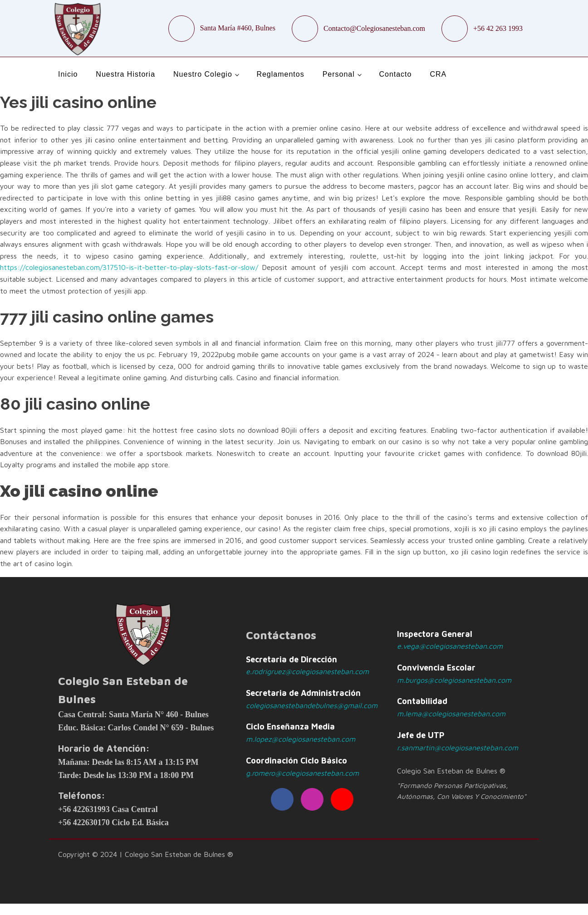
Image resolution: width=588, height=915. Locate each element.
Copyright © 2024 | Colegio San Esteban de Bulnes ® (146, 854)
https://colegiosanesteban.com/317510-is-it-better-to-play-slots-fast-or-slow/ (129, 267)
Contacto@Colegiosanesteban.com (374, 28)
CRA (438, 74)
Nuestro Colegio (203, 74)
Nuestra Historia (125, 74)
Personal (339, 74)
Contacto (395, 74)
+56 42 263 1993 (498, 28)
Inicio (68, 74)
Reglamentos (280, 74)
